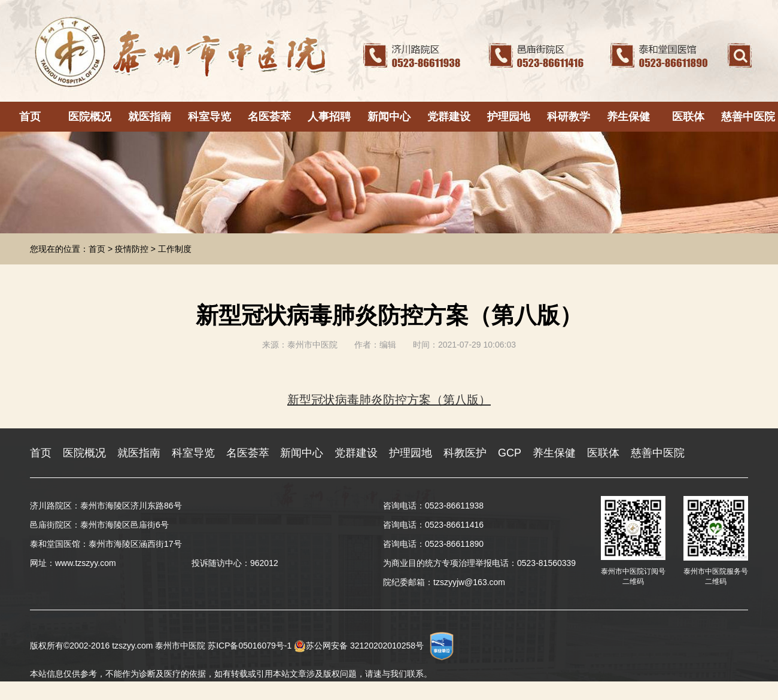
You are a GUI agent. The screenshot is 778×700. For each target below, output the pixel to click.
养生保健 (628, 117)
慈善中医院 (748, 117)
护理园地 (509, 117)
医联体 (688, 117)
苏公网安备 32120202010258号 (359, 646)
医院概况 (90, 117)
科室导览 (209, 117)
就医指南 (150, 117)
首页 (30, 117)
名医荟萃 (269, 117)
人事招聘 (329, 117)
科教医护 (465, 453)
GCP (510, 453)
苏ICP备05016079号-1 (250, 646)
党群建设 (449, 117)
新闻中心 (389, 117)
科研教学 (569, 117)
